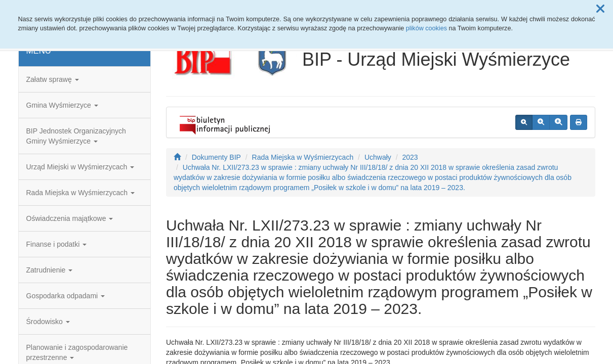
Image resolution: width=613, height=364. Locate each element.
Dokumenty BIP (216, 157)
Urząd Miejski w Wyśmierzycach (80, 167)
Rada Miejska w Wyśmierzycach (80, 193)
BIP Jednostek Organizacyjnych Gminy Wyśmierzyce (76, 136)
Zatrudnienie (50, 270)
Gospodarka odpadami (66, 296)
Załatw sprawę (53, 79)
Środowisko (48, 322)
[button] (600, 9)
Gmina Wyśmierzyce (62, 105)
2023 (410, 157)
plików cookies (426, 28)
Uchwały (378, 157)
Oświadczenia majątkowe (70, 218)
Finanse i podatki (57, 244)
